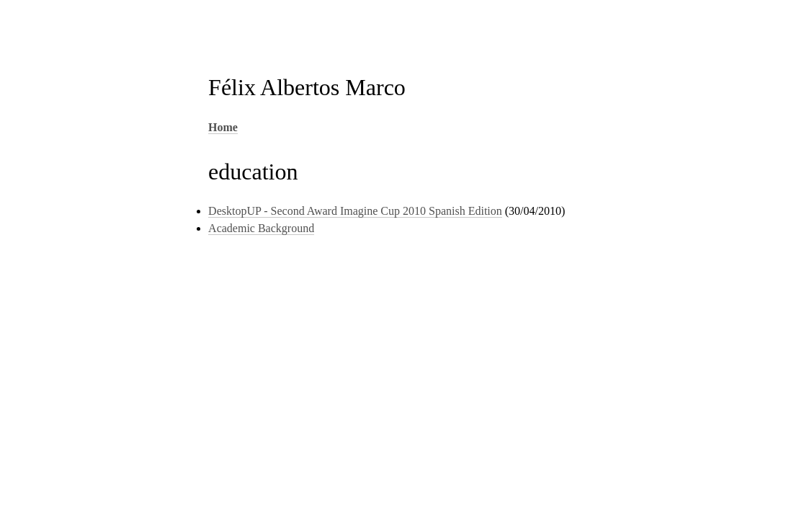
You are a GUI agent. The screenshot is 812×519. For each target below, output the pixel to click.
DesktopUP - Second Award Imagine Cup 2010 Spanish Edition (355, 211)
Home (223, 127)
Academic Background (261, 228)
